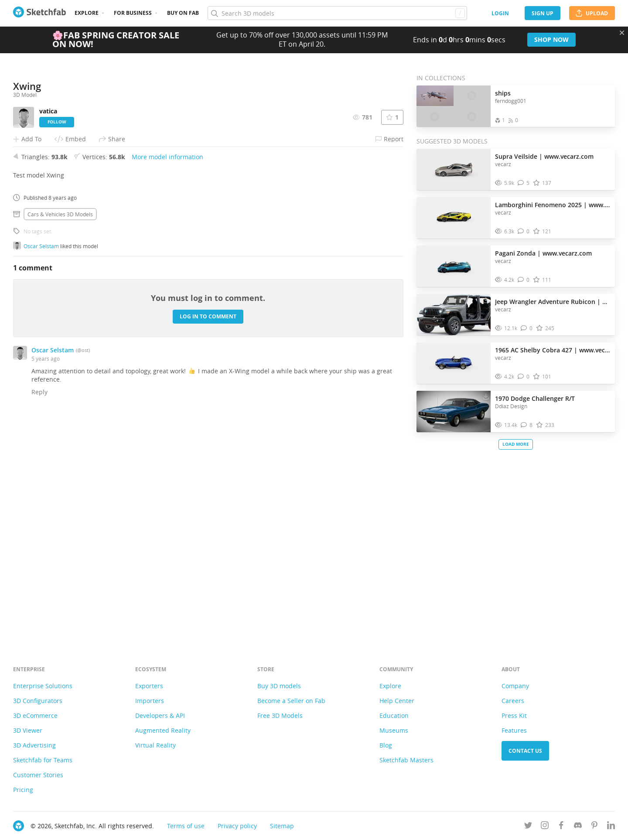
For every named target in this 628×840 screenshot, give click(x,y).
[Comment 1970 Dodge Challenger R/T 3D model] (527, 425)
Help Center (397, 701)
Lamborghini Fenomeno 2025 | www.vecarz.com (553, 205)
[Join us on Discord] (578, 827)
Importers (150, 701)
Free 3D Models (280, 715)
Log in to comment (208, 535)
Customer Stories (38, 775)
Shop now (551, 39)
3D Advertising (34, 745)
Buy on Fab (183, 13)
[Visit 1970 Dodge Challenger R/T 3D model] (454, 412)
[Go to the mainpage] (39, 13)
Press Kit (514, 715)
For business (133, 13)
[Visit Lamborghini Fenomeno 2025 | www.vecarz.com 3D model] (454, 218)
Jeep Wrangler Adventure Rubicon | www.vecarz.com (553, 302)
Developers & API (160, 715)
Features (514, 730)
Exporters (149, 686)
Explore (87, 13)
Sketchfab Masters (406, 760)
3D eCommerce (35, 715)
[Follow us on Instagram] (545, 827)
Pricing (23, 790)
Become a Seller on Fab (291, 701)
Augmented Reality (163, 730)
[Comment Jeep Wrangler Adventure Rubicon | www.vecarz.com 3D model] (527, 328)
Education (394, 715)
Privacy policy (237, 826)
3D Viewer (28, 730)
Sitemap (282, 826)
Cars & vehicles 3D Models (60, 433)
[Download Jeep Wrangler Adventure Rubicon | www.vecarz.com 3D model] (486, 300)
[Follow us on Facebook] (561, 827)
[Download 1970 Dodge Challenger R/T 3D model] (486, 396)
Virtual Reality (155, 745)
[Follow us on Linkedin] (611, 827)
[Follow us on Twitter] (528, 827)
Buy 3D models (279, 686)
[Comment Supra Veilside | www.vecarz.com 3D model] (524, 183)
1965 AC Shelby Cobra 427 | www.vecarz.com (553, 350)
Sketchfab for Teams (43, 760)
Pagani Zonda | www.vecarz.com (543, 253)
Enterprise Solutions (43, 686)
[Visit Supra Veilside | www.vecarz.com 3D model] (454, 170)
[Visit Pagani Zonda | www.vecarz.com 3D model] (454, 266)
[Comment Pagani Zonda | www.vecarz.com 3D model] (524, 280)
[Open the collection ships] (454, 106)
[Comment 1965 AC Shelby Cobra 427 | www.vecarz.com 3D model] (524, 377)
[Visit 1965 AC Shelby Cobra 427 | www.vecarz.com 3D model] (454, 363)
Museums (394, 730)
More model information (167, 375)
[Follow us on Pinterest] (594, 827)
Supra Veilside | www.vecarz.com (544, 156)
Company (515, 686)
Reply (39, 610)
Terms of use (186, 826)
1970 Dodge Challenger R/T (535, 398)
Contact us (525, 751)
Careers (513, 701)
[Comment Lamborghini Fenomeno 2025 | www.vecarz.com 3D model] (524, 231)
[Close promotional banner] (622, 33)
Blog (386, 745)
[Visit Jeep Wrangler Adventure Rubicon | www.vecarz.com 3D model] (454, 315)
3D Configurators (38, 701)
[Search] (337, 13)
